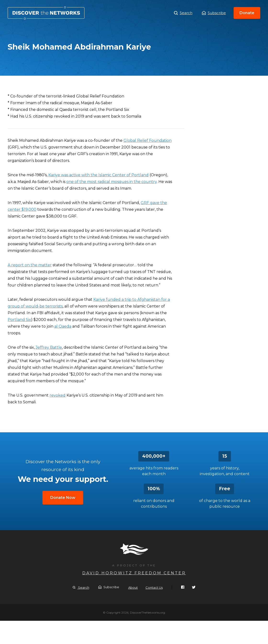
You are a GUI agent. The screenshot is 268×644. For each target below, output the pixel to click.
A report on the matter (30, 265)
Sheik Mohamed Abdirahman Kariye (46, 13)
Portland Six (19, 320)
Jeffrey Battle (49, 347)
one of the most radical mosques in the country (112, 182)
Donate (247, 13)
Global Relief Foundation (148, 140)
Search (183, 13)
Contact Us (154, 587)
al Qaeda (63, 326)
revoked (58, 395)
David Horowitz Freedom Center (134, 573)
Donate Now (63, 498)
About (133, 587)
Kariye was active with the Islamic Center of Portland (98, 175)
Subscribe (214, 13)
